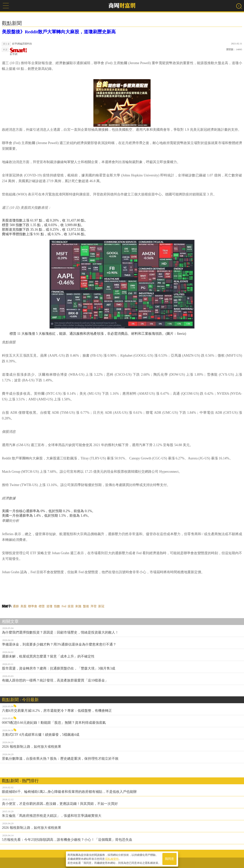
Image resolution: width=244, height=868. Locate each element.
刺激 (78, 606)
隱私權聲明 (112, 859)
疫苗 (71, 606)
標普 (42, 606)
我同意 (169, 859)
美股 (23, 606)
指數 (57, 606)
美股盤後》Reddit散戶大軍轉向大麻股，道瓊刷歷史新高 (59, 32)
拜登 (94, 606)
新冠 (101, 606)
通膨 (16, 606)
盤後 (86, 606)
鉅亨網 (18, 52)
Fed (64, 606)
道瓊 (49, 606)
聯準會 (33, 606)
